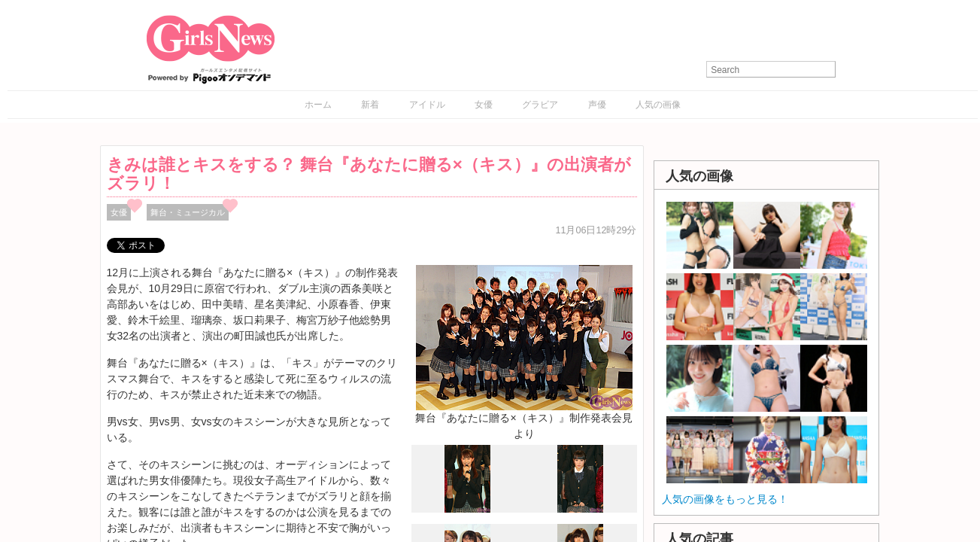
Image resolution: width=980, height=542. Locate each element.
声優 (597, 105)
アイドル (427, 105)
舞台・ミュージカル (188, 212)
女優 (484, 105)
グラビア (540, 105)
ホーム (318, 105)
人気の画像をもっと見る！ (725, 499)
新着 (370, 105)
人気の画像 (658, 105)
